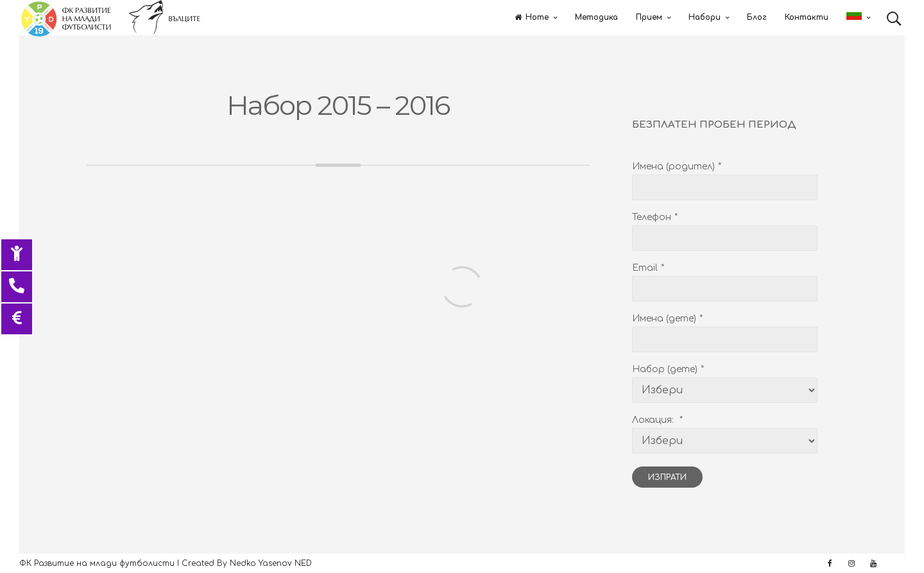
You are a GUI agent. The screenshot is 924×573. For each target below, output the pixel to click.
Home (532, 17)
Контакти (807, 17)
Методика (596, 17)
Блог (757, 17)
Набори (705, 17)
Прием (649, 17)
